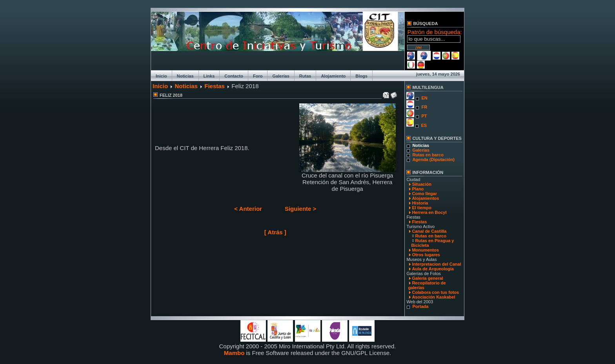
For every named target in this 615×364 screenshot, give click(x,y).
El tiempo (422, 208)
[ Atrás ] (275, 232)
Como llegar (424, 194)
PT (424, 116)
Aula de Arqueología (433, 269)
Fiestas (215, 86)
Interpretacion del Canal (436, 264)
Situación (422, 184)
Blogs (361, 76)
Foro (258, 76)
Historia (420, 203)
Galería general (428, 278)
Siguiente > (300, 209)
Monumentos (425, 250)
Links (209, 76)
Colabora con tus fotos (435, 292)
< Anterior (248, 209)
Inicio (161, 76)
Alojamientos (425, 198)
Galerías (281, 76)
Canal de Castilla (429, 231)
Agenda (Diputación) (433, 159)
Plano (418, 189)
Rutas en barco (428, 155)
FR (424, 107)
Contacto (234, 76)
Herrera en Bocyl (429, 212)
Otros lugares (426, 255)
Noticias (185, 76)
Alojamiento (333, 76)
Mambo (234, 353)
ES (424, 125)
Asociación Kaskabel (433, 297)
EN (424, 98)
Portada (420, 306)
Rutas (305, 76)
